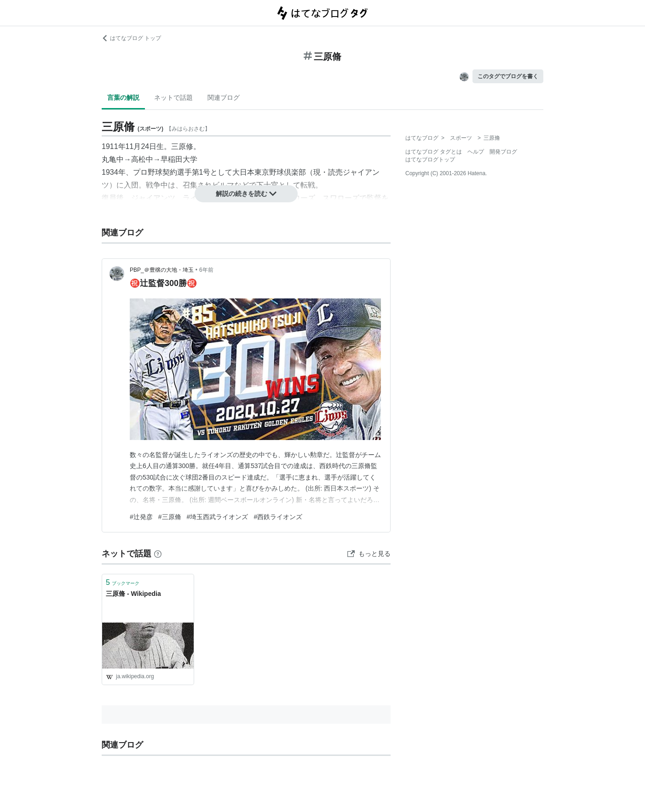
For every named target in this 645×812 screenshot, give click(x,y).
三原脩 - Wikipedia (133, 594)
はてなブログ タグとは (434, 152)
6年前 (206, 270)
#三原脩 (170, 517)
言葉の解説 (123, 97)
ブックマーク (123, 582)
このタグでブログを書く (508, 76)
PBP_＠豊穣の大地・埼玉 (162, 270)
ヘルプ (476, 152)
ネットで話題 (173, 97)
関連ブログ (224, 97)
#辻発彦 (141, 517)
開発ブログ (503, 152)
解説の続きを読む (246, 194)
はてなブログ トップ (131, 38)
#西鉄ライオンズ (278, 517)
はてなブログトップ (430, 160)
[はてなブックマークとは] (158, 554)
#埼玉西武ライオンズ (218, 517)
